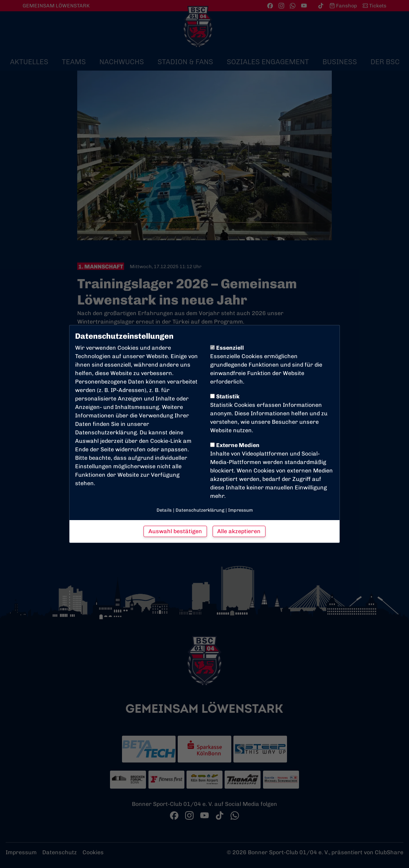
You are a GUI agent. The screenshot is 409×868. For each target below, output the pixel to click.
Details (164, 510)
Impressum (240, 510)
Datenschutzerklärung (106, 432)
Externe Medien (235, 445)
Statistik (225, 396)
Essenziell (227, 348)
